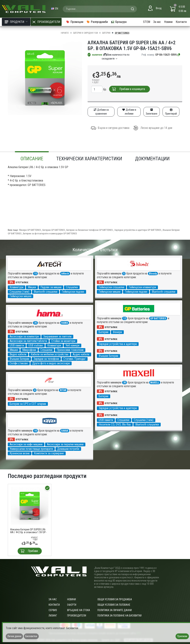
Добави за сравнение (101, 112)
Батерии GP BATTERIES (54, 230)
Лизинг (53, 616)
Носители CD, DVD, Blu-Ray (115, 424)
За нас (157, 22)
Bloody (153, 274)
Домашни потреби (68, 449)
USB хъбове (36, 345)
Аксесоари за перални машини (65, 444)
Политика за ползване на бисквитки (119, 616)
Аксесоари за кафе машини (26, 444)
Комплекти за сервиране (49, 453)
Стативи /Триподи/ (75, 359)
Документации (152, 159)
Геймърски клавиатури (142, 287)
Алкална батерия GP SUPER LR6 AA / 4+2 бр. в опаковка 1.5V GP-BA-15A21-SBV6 (28, 531)
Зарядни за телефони (46, 359)
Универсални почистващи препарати (31, 449)
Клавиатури (17, 287)
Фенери (117, 332)
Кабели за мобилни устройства (50, 354)
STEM (147, 22)
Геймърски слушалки (112, 287)
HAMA (65, 323)
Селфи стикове (19, 363)
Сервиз (53, 610)
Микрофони (29, 350)
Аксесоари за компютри (24, 337)
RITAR (63, 390)
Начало (65, 33)
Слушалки (72, 287)
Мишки (32, 287)
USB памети (17, 345)
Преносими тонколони (70, 350)
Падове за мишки (51, 287)
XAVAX (65, 431)
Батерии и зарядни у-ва (86, 33)
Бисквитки (31, 636)
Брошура (119, 22)
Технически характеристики (89, 159)
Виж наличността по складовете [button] (116, 57)
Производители (77, 616)
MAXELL (155, 383)
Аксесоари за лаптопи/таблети (28, 341)
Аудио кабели (81, 354)
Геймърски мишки (21, 296)
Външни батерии (108, 356)
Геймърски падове (73, 292)
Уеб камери (72, 345)
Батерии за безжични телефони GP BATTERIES (90, 230)
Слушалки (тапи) (19, 292)
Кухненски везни (20, 453)
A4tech (65, 274)
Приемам (182, 636)
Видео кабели (18, 354)
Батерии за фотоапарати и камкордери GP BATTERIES (50, 233)
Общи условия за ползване (114, 605)
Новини (168, 22)
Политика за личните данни (115, 610)
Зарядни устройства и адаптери (118, 344)
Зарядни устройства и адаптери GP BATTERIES (138, 230)
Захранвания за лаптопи (57, 337)
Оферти (72, 605)
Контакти (181, 22)
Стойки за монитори (63, 341)
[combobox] (100, 9)
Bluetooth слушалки (46, 292)
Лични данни (14, 636)
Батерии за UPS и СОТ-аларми (28, 404)
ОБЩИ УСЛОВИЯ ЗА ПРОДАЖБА (115, 599)
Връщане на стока (79, 610)
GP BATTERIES (122, 33)
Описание (32, 159)
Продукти (16, 22)
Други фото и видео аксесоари (51, 363)
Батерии (106, 33)
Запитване (152, 112)
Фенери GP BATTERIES (30, 230)
